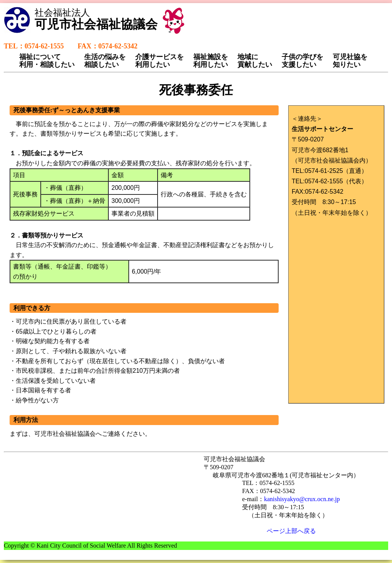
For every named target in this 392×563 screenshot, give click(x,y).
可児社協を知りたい (350, 61)
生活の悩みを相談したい (105, 61)
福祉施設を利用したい (211, 61)
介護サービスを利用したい (159, 61)
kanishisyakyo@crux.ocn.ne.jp (302, 499)
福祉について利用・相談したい (47, 61)
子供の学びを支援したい (302, 61)
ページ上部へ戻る (291, 531)
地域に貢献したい (255, 61)
